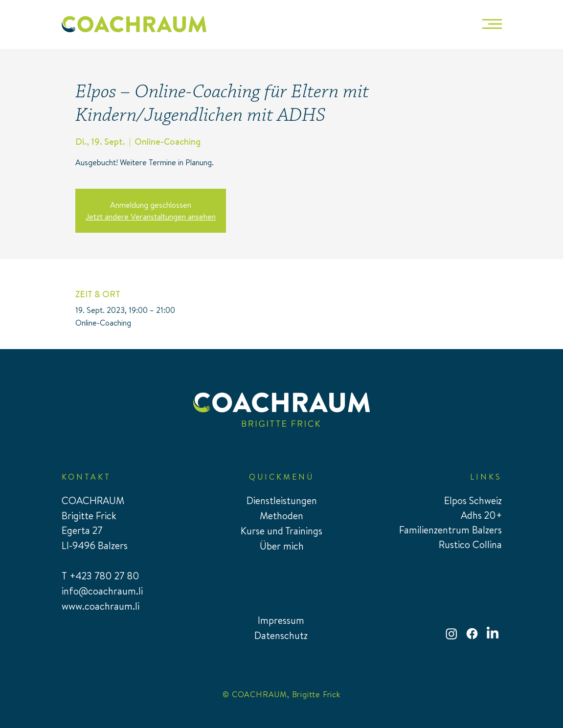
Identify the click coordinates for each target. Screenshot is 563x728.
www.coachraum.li (101, 606)
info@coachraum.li (102, 591)
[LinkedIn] (493, 634)
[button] (492, 24)
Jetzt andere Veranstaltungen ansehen (151, 217)
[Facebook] (472, 634)
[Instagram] (451, 634)
